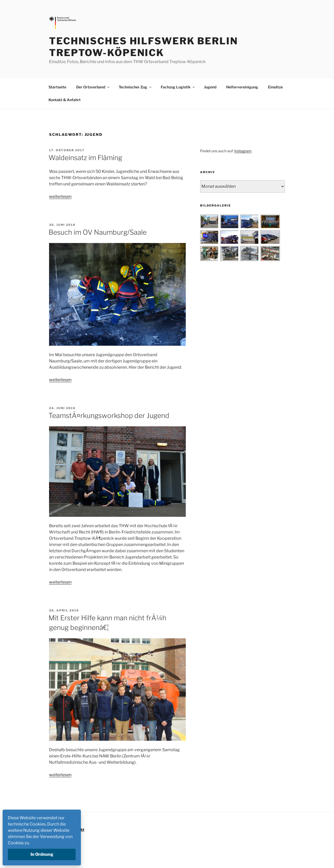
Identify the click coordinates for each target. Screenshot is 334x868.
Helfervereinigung (242, 87)
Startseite (57, 87)
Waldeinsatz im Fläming (85, 158)
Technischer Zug (135, 87)
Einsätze (275, 87)
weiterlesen (60, 196)
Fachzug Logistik (178, 87)
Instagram (243, 151)
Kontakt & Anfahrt (65, 100)
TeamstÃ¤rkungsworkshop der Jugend (109, 415)
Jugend (210, 87)
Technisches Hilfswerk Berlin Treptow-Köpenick (144, 47)
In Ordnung (42, 854)
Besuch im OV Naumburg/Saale (98, 232)
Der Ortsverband (93, 87)
